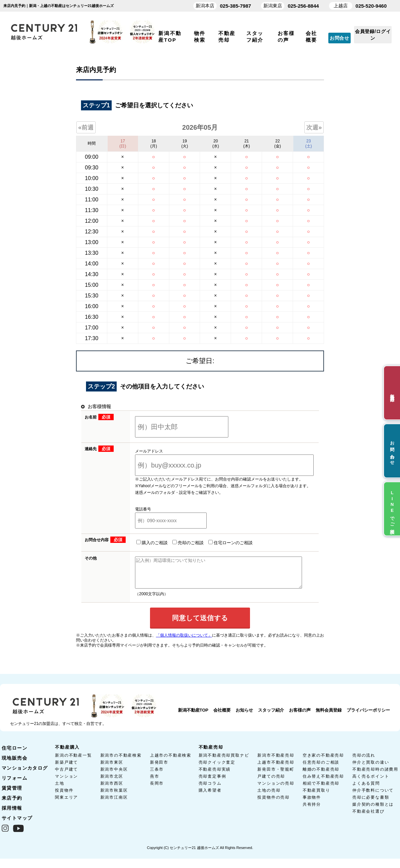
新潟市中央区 (114, 775)
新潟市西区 (112, 789)
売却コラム (210, 789)
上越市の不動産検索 (171, 761)
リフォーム (14, 784)
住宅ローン (14, 754)
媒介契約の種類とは (373, 810)
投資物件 (64, 796)
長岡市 (157, 789)
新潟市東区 (112, 768)
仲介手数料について (373, 796)
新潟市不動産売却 (276, 761)
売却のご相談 (180, 543)
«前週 (86, 127)
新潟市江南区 (114, 803)
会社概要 (222, 716)
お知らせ (244, 716)
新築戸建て (66, 768)
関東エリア (66, 803)
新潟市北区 (112, 782)
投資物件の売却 (273, 803)
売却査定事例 (212, 782)
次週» (314, 127)
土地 (60, 789)
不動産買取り (316, 796)
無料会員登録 (329, 716)
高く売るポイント (371, 782)
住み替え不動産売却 (323, 782)
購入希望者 (210, 796)
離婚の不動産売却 (321, 775)
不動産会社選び (368, 817)
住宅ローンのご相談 (222, 543)
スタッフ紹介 (271, 716)
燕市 (155, 782)
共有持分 (312, 810)
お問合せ (339, 38)
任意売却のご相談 (321, 768)
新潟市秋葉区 (114, 796)
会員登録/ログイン (373, 35)
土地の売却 (269, 796)
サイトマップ (17, 824)
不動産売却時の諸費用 (375, 775)
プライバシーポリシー (368, 716)
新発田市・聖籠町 (276, 775)
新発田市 (159, 768)
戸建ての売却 (271, 782)
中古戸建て (66, 775)
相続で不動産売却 (321, 789)
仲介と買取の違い (371, 768)
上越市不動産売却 (276, 768)
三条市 (157, 775)
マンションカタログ (25, 774)
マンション (66, 782)
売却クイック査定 (217, 768)
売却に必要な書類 (371, 803)
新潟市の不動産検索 (121, 761)
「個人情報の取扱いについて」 (184, 641)
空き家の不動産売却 (323, 761)
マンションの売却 (276, 789)
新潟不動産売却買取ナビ (224, 761)
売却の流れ (364, 761)
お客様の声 (300, 716)
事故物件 (312, 803)
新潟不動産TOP (193, 716)
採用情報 (12, 814)
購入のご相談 (144, 543)
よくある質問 (366, 789)
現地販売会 (14, 764)
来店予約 (12, 804)
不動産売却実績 (215, 775)
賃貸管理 (12, 794)
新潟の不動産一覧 (73, 761)
